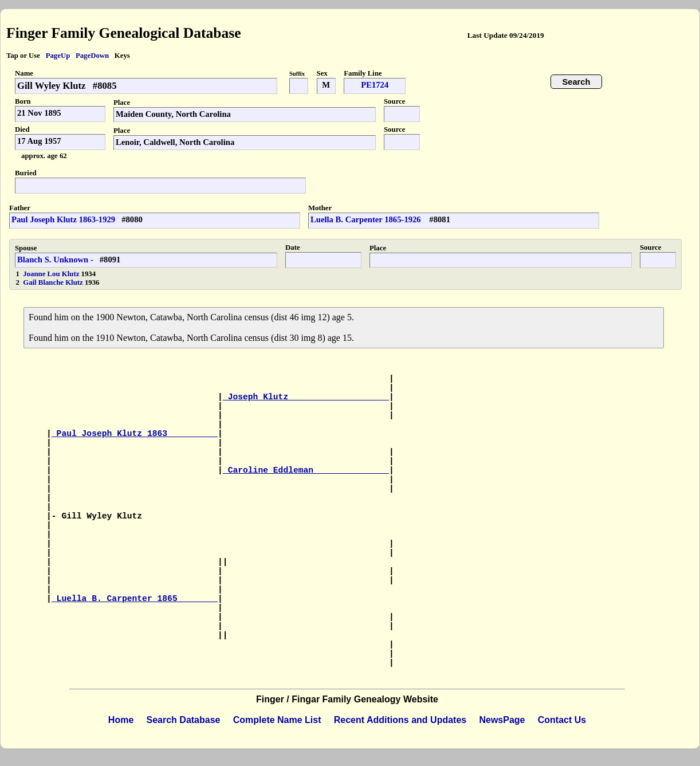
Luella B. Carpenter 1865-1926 (367, 219)
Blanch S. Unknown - (55, 260)
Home (121, 720)
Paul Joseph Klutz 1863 (135, 434)
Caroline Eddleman (306, 470)
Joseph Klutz (306, 397)
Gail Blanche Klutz (54, 282)
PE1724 (375, 85)
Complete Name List (277, 720)
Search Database (184, 720)
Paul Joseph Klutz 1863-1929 (63, 219)
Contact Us (562, 720)
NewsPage (502, 720)
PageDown (92, 56)
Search (577, 82)
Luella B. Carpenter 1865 (135, 599)
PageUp (58, 56)
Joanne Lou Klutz (52, 274)
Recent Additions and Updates (400, 720)
